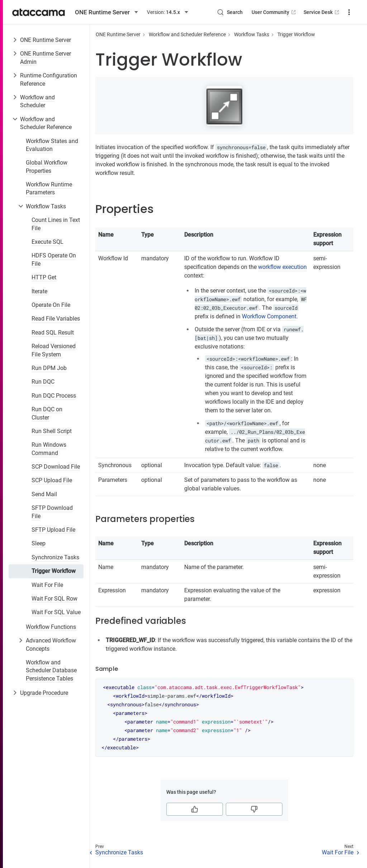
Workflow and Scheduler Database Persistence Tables (51, 670)
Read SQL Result (53, 333)
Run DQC (43, 382)
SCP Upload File (52, 480)
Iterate (39, 291)
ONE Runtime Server (46, 40)
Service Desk (322, 12)
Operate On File (51, 305)
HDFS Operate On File (54, 259)
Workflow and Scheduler (37, 101)
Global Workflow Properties (47, 167)
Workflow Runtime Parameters (49, 188)
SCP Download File (56, 467)
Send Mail (44, 494)
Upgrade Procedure (44, 693)
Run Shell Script (52, 431)
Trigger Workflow (54, 571)
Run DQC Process (54, 396)
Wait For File (47, 585)
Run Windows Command (49, 449)
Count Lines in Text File (56, 224)
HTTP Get (44, 277)
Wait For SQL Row (54, 599)
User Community (274, 12)
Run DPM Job (49, 368)
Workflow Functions (51, 627)
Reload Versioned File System (54, 350)
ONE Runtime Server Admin (46, 58)
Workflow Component (269, 316)
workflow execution (282, 267)
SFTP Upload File (53, 530)
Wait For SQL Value (56, 612)
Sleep (39, 543)
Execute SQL (47, 242)
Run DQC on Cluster (47, 413)
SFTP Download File (52, 512)
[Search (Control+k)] (230, 12)
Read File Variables (56, 319)
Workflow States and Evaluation (52, 145)
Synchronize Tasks (55, 557)
